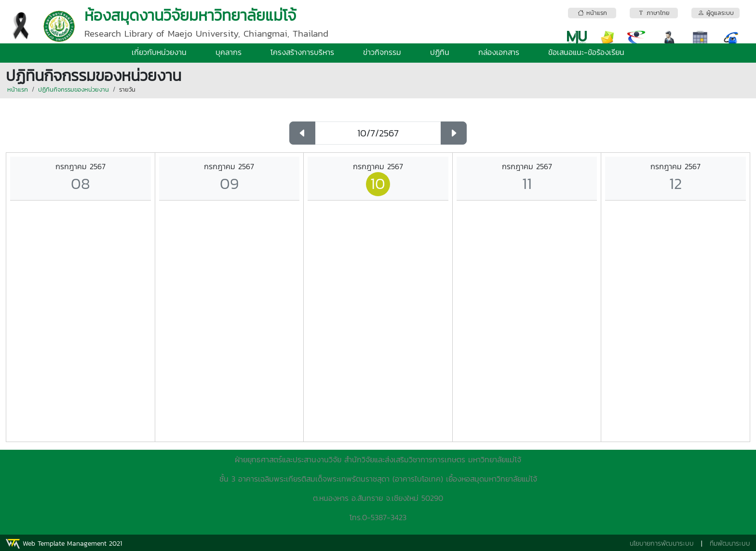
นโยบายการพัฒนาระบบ (662, 544)
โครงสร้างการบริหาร (302, 52)
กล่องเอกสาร (499, 52)
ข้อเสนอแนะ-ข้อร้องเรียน (586, 52)
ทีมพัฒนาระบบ (730, 544)
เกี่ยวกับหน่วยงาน (159, 52)
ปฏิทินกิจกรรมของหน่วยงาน (74, 89)
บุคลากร (229, 52)
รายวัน (127, 89)
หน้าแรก (18, 89)
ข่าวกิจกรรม (382, 52)
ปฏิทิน (440, 52)
